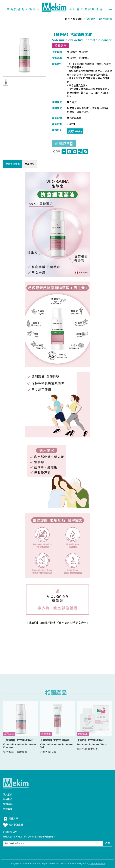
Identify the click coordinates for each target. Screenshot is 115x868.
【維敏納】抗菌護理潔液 (99, 19)
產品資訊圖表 (13, 164)
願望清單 (11, 819)
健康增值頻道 (13, 825)
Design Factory (98, 865)
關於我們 (8, 795)
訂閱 (108, 844)
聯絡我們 (8, 800)
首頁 (67, 19)
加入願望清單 (64, 144)
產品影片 (29, 164)
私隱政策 (8, 809)
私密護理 (78, 19)
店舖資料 (8, 804)
